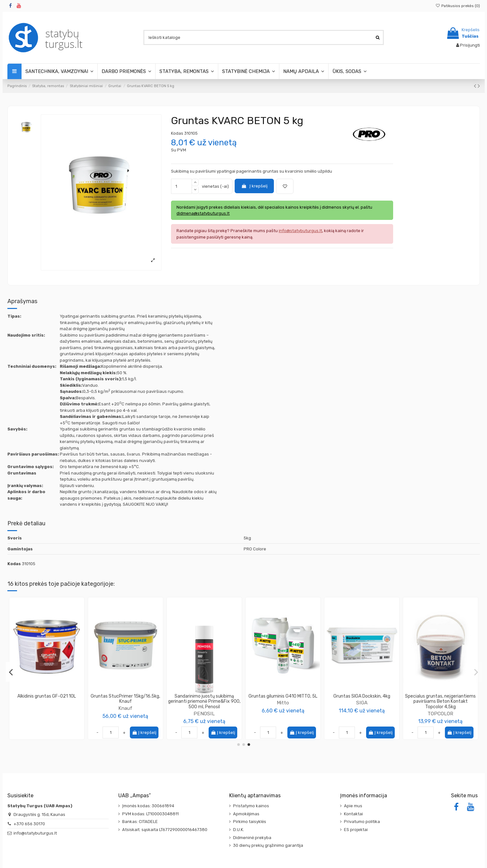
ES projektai (356, 830)
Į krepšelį (254, 186)
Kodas (177, 133)
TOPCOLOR (47, 708)
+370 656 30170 (29, 824)
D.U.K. (239, 830)
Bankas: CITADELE (140, 822)
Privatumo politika (362, 822)
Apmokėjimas (246, 814)
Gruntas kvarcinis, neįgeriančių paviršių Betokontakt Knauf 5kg (125, 699)
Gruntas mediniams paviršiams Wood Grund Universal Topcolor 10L (47, 699)
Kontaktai (353, 814)
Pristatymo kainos (251, 806)
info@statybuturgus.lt (35, 833)
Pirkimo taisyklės (250, 822)
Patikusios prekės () (457, 6)
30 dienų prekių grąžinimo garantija (268, 845)
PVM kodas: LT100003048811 (150, 814)
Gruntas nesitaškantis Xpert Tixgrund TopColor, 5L (204, 699)
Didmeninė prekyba (252, 838)
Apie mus (353, 806)
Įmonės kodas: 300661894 (148, 806)
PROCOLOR (440, 703)
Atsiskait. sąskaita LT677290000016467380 (165, 830)
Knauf (125, 708)
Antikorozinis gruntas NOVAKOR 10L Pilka (362, 699)
